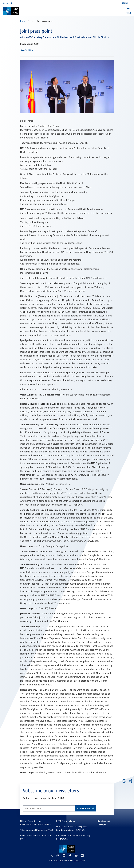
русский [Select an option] (26, 50)
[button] (126, 3)
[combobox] (126, 3)
